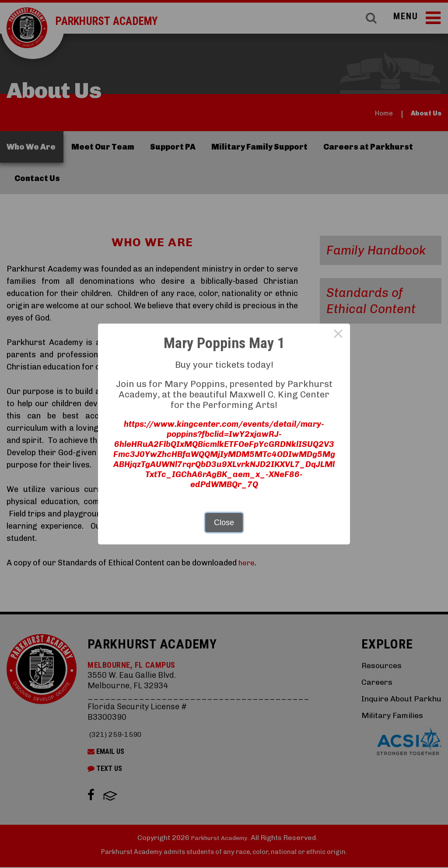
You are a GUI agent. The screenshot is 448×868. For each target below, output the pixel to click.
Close (224, 524)
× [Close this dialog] (338, 334)
